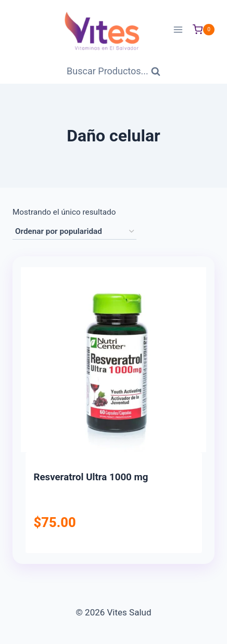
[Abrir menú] (178, 29)
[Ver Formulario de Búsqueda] (114, 71)
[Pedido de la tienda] (74, 232)
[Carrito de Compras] (204, 30)
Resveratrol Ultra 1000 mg (91, 477)
